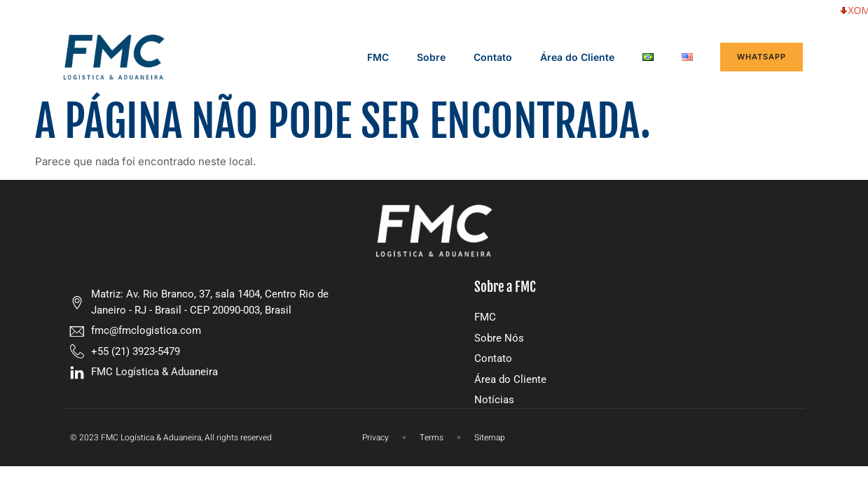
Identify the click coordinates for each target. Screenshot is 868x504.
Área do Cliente (577, 57)
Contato (493, 57)
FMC (378, 57)
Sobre (431, 57)
